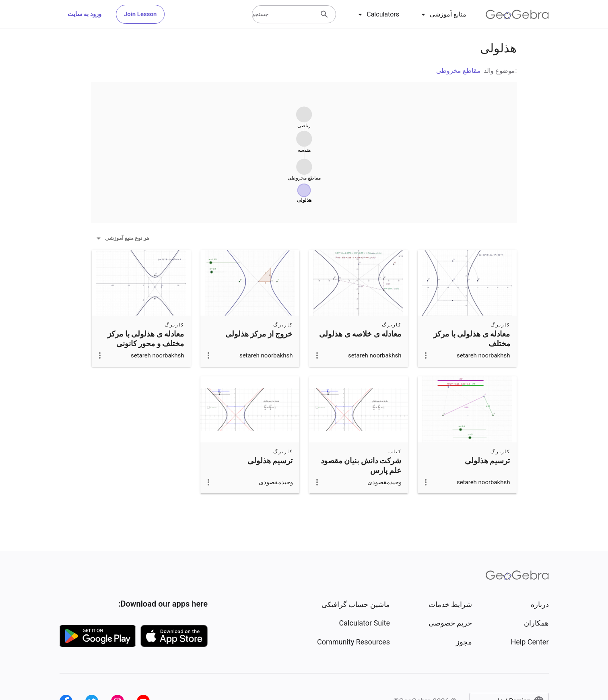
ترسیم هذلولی (487, 461)
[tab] (442, 14)
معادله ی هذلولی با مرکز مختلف (472, 339)
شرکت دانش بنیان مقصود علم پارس (361, 466)
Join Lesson (140, 14)
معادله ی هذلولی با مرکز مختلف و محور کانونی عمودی (146, 344)
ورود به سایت (85, 14)
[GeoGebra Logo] (517, 14)
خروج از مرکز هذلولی (259, 334)
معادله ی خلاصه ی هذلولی (360, 334)
